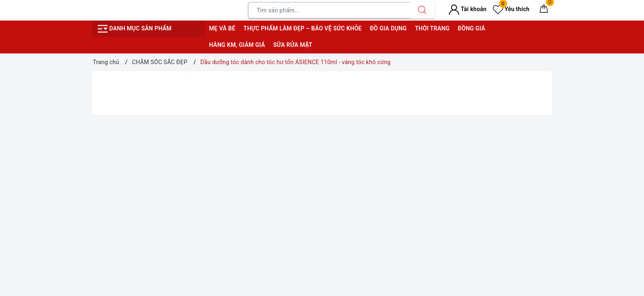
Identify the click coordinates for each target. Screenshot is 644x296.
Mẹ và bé (222, 28)
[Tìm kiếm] (422, 10)
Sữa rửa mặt (293, 45)
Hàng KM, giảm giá (237, 45)
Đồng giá (471, 28)
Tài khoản (468, 9)
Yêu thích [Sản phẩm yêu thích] (511, 9)
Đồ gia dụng (388, 28)
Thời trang (432, 28)
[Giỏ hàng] (544, 10)
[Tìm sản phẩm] (329, 10)
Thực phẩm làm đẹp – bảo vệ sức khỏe (303, 28)
